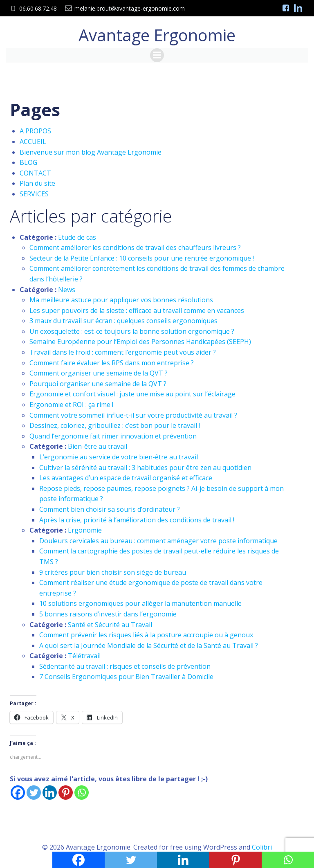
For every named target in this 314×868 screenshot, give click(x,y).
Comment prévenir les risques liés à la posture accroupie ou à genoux (146, 634)
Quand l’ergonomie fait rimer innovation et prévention (113, 435)
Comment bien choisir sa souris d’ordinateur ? (110, 508)
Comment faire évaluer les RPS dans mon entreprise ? (112, 362)
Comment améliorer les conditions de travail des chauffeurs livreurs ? (135, 247)
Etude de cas (77, 236)
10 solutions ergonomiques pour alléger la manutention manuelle (140, 603)
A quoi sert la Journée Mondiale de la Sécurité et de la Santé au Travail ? (149, 644)
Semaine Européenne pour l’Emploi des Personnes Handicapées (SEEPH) (140, 341)
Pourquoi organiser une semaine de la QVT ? (98, 382)
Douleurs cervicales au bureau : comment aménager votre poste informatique (158, 540)
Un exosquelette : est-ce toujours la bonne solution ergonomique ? (132, 331)
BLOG (28, 162)
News (67, 288)
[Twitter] (34, 792)
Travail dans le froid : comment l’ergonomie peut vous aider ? (123, 351)
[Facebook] (18, 792)
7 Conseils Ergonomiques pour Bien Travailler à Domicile (126, 676)
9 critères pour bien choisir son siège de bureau (113, 571)
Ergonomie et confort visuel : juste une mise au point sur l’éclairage (132, 393)
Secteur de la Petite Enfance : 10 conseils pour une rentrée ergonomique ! (142, 257)
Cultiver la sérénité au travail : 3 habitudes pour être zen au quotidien (145, 466)
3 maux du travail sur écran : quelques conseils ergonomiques (123, 320)
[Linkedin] (50, 792)
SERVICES (34, 193)
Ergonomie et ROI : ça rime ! (71, 404)
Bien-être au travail (98, 445)
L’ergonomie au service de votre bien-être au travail (119, 456)
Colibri (262, 846)
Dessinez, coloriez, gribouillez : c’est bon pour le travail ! (115, 425)
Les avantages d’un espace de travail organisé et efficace (126, 477)
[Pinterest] (66, 792)
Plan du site (37, 182)
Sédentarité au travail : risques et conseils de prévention (125, 666)
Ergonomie (85, 529)
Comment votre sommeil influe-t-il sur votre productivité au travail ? (133, 414)
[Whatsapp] (82, 792)
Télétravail (84, 655)
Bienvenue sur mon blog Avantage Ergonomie (91, 151)
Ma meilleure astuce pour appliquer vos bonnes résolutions (121, 299)
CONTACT (35, 172)
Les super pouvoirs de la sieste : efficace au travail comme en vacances (137, 309)
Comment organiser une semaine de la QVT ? (99, 372)
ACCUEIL (33, 141)
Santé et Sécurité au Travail (110, 623)
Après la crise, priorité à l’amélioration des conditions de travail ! (137, 519)
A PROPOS (35, 130)
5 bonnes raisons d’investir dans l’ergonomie (108, 613)
